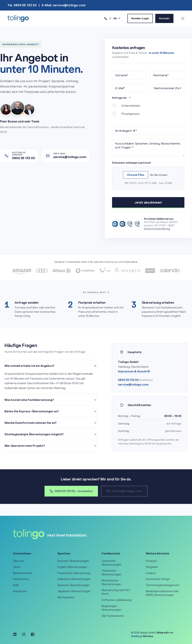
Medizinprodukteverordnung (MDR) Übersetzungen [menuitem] (164, 593)
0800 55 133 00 (128, 380)
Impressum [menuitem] (20, 591)
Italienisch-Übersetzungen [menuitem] (74, 579)
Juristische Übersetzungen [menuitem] (111, 563)
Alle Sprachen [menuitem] (66, 597)
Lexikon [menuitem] (151, 573)
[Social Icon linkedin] (16, 634)
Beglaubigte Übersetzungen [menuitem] (111, 608)
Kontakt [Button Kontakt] (164, 18)
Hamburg (136, 636)
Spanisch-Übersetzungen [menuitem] (73, 585)
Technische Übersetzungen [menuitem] (111, 573)
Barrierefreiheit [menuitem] (23, 573)
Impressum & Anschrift (134, 371)
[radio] (148, 107)
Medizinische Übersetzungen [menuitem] (111, 582)
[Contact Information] (106, 18)
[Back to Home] (18, 18)
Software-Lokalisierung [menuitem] (116, 600)
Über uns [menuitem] (18, 561)
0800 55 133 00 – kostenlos (71, 491)
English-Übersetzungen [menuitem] (72, 567)
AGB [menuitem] (16, 585)
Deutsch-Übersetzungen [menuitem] (73, 561)
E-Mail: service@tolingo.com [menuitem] (64, 5)
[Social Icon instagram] (24, 634)
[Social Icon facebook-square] (31, 634)
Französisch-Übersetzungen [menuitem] (75, 573)
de (115, 18)
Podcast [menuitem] (151, 561)
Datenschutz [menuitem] (21, 579)
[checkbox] (148, 111)
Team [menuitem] (17, 567)
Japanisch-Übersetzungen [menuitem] (74, 591)
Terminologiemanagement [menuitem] (163, 585)
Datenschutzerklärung (157, 229)
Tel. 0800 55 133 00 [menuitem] (22, 5)
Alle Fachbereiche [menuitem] (113, 616)
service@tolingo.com (133, 384)
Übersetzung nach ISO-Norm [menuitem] (116, 592)
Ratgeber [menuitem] (152, 567)
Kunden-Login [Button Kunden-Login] (140, 18)
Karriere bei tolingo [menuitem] (158, 579)
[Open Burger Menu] (183, 19)
